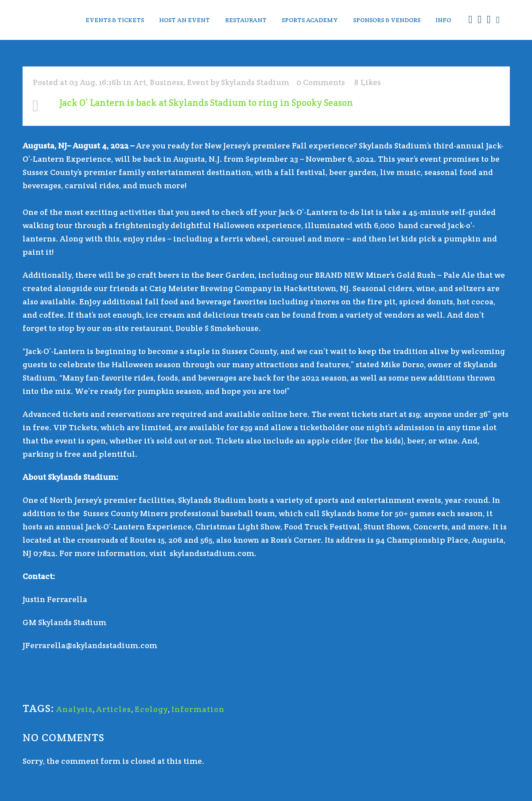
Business (167, 82)
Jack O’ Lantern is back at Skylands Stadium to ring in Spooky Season (206, 103)
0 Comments (321, 82)
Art (140, 82)
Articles (114, 709)
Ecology (151, 709)
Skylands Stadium (255, 82)
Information (198, 709)
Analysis (74, 709)
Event (198, 82)
